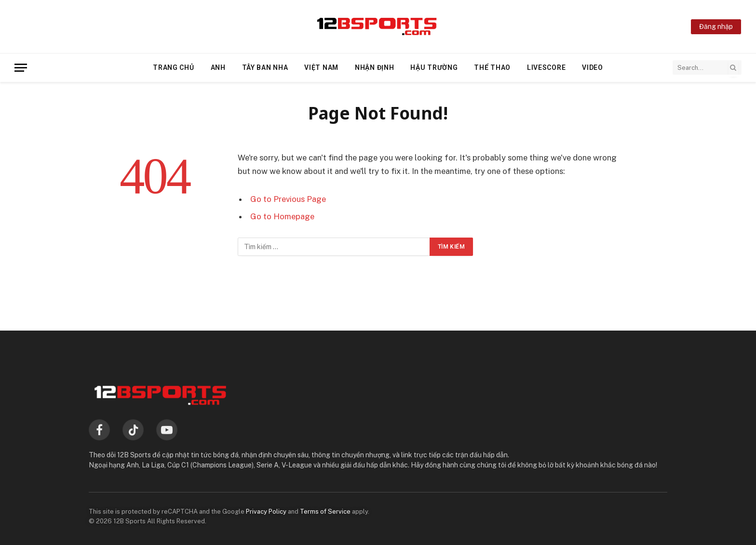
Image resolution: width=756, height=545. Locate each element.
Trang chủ (173, 67)
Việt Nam (321, 67)
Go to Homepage (282, 216)
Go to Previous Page (288, 199)
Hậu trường (434, 67)
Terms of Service (325, 512)
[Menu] (21, 68)
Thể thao (492, 67)
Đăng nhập (716, 27)
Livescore (546, 67)
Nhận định (374, 67)
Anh (218, 67)
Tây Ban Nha (265, 67)
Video (593, 67)
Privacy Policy (266, 512)
